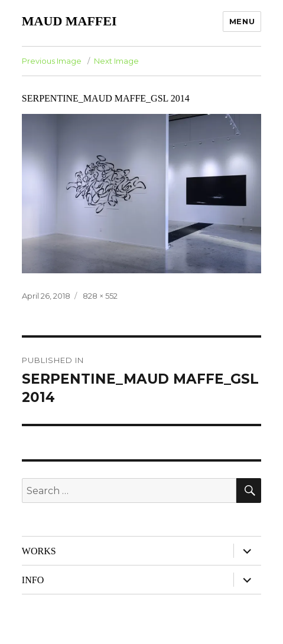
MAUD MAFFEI (69, 21)
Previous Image (52, 61)
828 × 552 (100, 296)
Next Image (116, 61)
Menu (242, 21)
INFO (33, 580)
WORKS (39, 551)
